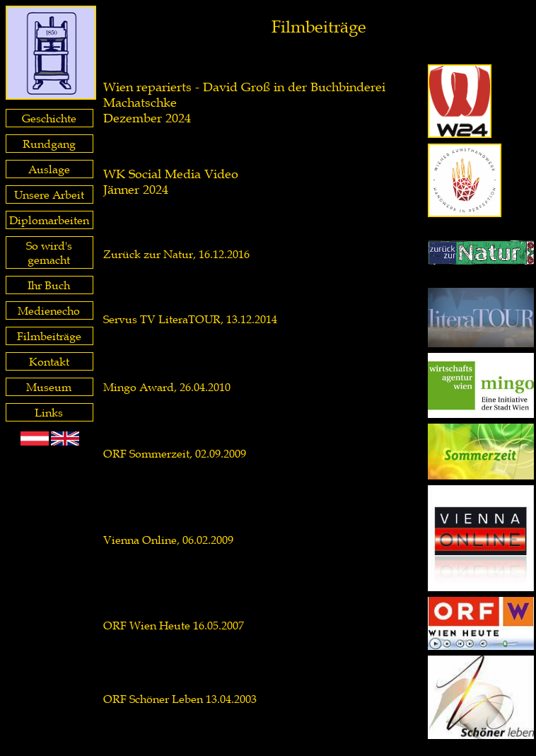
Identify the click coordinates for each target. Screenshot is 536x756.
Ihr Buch (49, 285)
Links (49, 412)
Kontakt (49, 361)
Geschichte (49, 118)
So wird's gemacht (49, 252)
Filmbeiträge (49, 336)
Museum (49, 387)
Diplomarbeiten (49, 220)
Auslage (49, 169)
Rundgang (49, 144)
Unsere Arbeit (49, 194)
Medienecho (49, 310)
